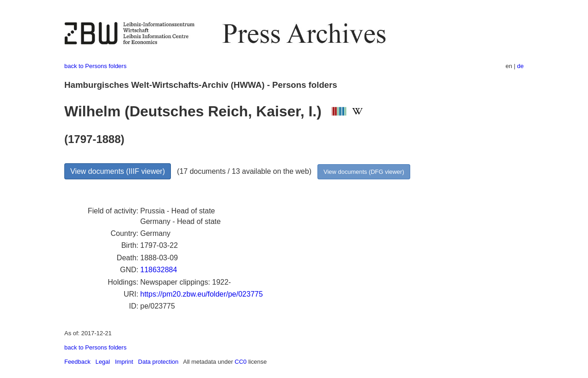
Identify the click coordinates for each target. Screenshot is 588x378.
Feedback (77, 362)
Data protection (158, 362)
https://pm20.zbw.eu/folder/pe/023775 (201, 294)
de (520, 66)
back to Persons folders (95, 66)
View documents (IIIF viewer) (118, 171)
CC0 (241, 362)
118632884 (158, 270)
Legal (103, 362)
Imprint (124, 362)
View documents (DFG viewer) (364, 172)
